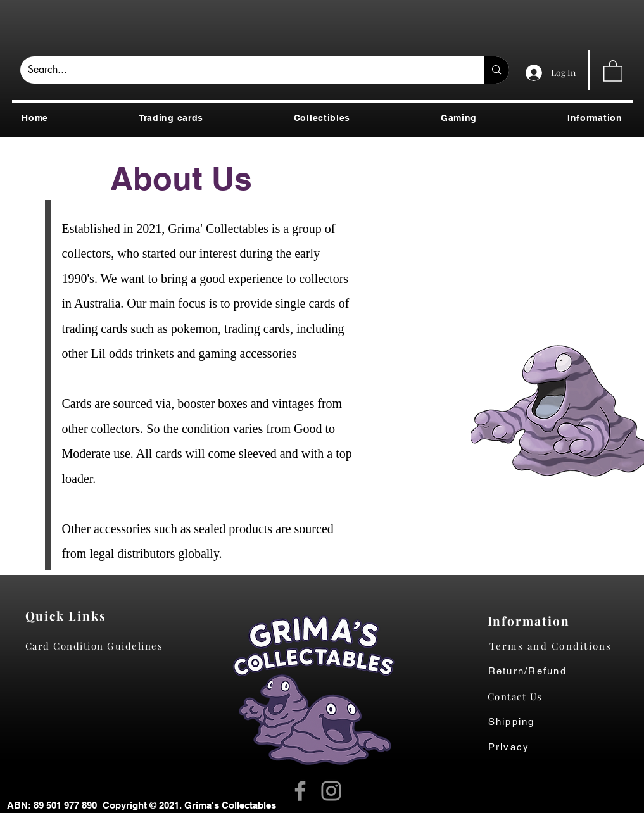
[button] (613, 70)
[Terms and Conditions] (561, 646)
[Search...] (243, 70)
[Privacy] (521, 747)
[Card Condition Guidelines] (98, 646)
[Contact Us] (521, 696)
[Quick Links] (69, 615)
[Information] (532, 621)
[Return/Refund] (561, 671)
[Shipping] (518, 722)
